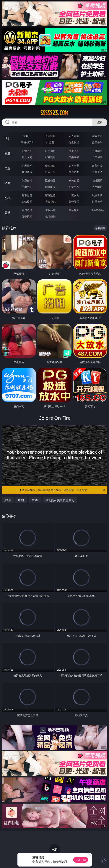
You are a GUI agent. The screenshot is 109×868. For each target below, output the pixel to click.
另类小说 (50, 202)
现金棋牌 (74, 142)
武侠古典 (97, 195)
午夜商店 (50, 210)
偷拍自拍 (50, 166)
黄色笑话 (74, 202)
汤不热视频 (97, 210)
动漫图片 (97, 180)
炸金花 (50, 142)
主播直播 (74, 157)
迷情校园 (27, 202)
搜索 (100, 122)
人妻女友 (74, 195)
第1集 (8, 500)
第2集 (21, 500)
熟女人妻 (27, 157)
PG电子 (27, 136)
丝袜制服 (50, 157)
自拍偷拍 (50, 151)
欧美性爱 (97, 166)
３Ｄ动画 (97, 151)
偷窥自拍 (27, 180)
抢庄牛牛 (97, 142)
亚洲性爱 (27, 166)
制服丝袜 (27, 172)
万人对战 (74, 136)
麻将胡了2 (27, 142)
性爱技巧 (97, 202)
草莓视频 (74, 210)
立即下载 (81, 860)
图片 (8, 183)
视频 (8, 153)
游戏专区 (97, 136)
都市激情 (27, 195)
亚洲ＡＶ (27, 151)
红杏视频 (27, 216)
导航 (8, 213)
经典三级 (50, 172)
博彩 (8, 139)
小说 (8, 198)
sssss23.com (54, 113)
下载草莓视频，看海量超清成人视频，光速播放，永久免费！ (62, 490)
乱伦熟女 (74, 172)
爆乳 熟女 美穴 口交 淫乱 (60, 500)
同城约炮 (27, 210)
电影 (8, 168)
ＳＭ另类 (97, 157)
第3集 (35, 500)
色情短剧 (50, 216)
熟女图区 (74, 187)
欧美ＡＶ (74, 151)
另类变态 (97, 172)
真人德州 (50, 136)
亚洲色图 (50, 180)
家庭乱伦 (50, 195)
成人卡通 (74, 166)
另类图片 (97, 187)
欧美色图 (74, 180)
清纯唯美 (50, 187)
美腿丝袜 (27, 187)
